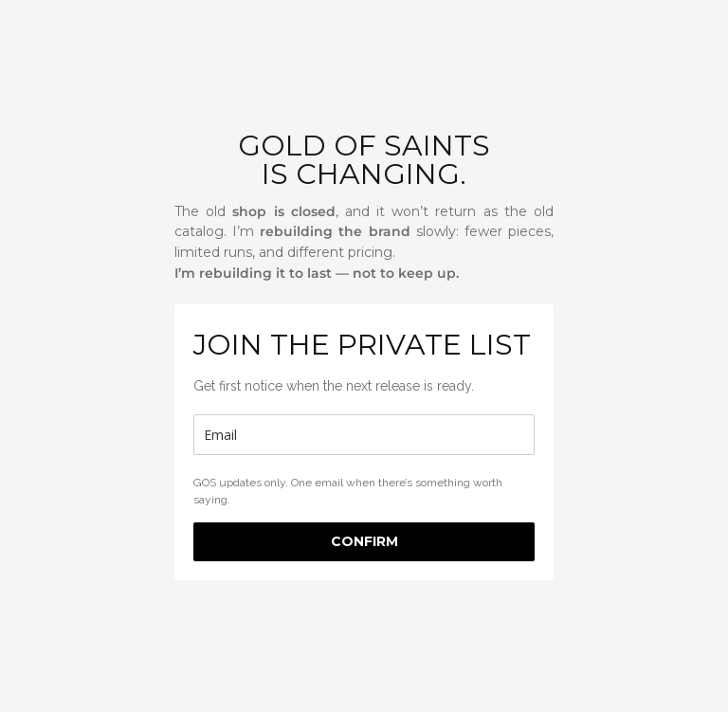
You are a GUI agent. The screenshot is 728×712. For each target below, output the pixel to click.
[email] (364, 435)
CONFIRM (364, 541)
